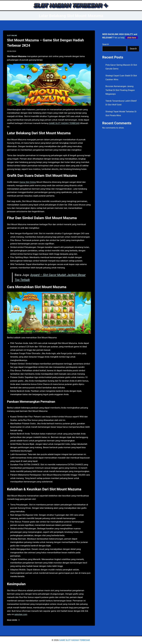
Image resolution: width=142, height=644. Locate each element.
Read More (13, 620)
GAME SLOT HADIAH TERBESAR (64, 123)
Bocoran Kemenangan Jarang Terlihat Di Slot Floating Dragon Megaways (120, 90)
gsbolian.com (21, 614)
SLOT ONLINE (12, 36)
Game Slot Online (28, 182)
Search (106, 44)
